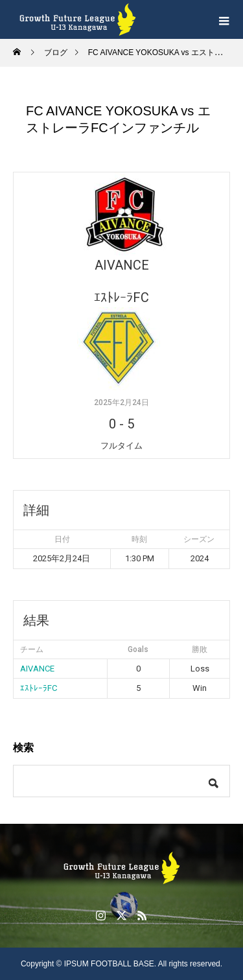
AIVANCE (37, 669)
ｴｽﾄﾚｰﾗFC (39, 688)
